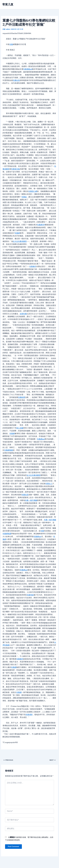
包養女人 (49, 484)
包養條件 (33, 266)
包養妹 (24, 197)
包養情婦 (30, 595)
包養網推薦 (9, 450)
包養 (11, 44)
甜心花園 (20, 428)
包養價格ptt (28, 69)
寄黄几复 (8, 5)
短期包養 (23, 314)
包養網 (17, 233)
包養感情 (29, 715)
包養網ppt (41, 439)
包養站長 (16, 80)
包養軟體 (22, 397)
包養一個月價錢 (31, 500)
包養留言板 (15, 169)
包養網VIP (41, 225)
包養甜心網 (33, 191)
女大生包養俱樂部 (20, 241)
